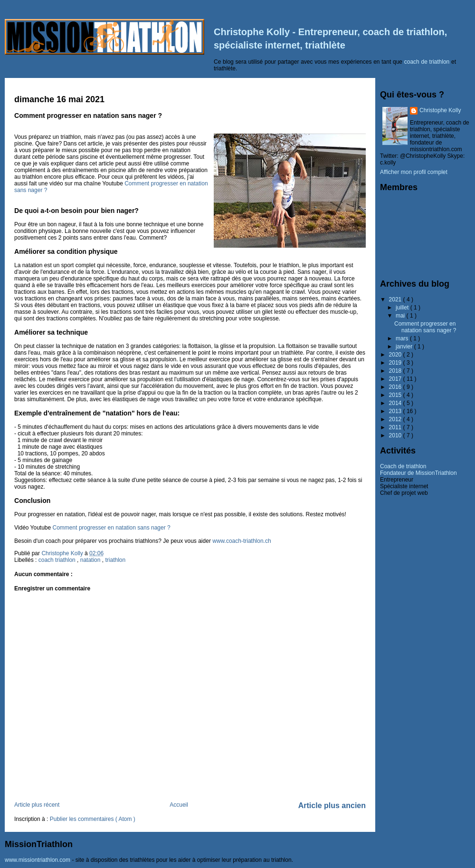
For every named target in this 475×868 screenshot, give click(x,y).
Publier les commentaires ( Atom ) (93, 819)
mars (403, 338)
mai (401, 316)
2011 (396, 427)
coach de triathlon (427, 62)
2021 (396, 299)
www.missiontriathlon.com (38, 860)
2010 (396, 435)
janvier (405, 347)
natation (91, 560)
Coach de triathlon (403, 466)
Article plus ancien (332, 805)
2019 (396, 363)
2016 (396, 387)
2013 (396, 411)
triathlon (115, 560)
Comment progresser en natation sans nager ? (112, 528)
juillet (403, 308)
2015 (396, 395)
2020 (396, 355)
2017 (396, 379)
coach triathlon (58, 560)
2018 (396, 371)
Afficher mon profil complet (414, 172)
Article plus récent (37, 805)
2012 (396, 419)
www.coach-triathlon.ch (242, 541)
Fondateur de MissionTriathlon (418, 473)
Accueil (179, 805)
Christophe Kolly (440, 110)
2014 (396, 403)
